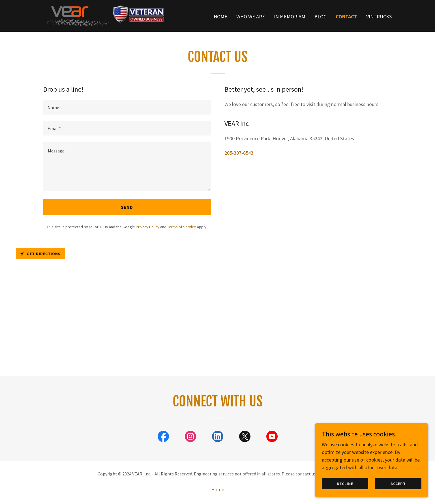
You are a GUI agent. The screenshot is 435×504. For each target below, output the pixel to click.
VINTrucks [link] (379, 17)
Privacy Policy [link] (148, 227)
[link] (104, 15)
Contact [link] (346, 17)
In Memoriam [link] (290, 17)
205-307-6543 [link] (239, 153)
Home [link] (220, 17)
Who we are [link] (251, 17)
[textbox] (127, 107)
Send (127, 207)
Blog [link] (321, 17)
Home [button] (218, 489)
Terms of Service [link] (182, 227)
